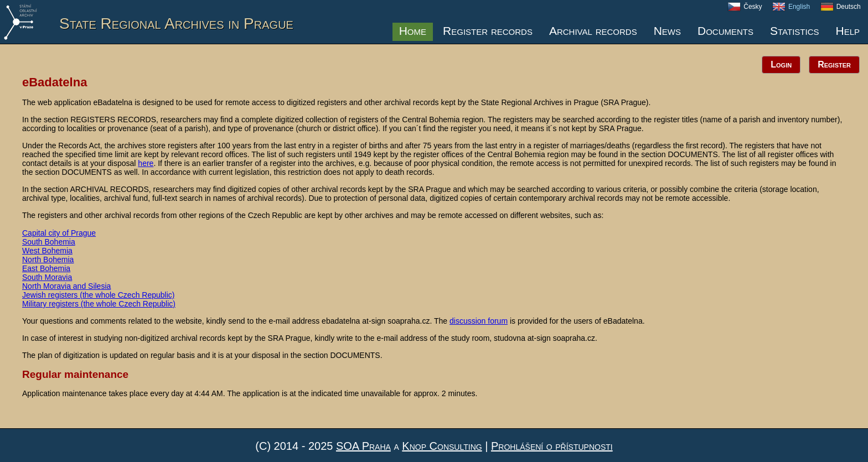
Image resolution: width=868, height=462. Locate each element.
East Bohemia (46, 268)
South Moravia (47, 277)
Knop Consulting (442, 446)
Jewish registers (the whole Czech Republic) (98, 295)
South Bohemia (49, 242)
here (146, 163)
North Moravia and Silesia (66, 286)
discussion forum (479, 321)
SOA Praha (363, 446)
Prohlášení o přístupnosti (552, 446)
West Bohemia (47, 251)
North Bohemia (48, 259)
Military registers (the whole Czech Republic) (99, 304)
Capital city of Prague (59, 233)
